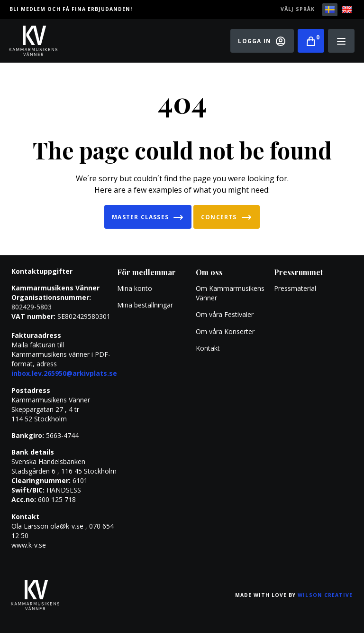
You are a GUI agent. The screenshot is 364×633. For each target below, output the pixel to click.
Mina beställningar (145, 305)
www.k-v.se (29, 545)
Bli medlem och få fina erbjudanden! (71, 9)
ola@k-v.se (67, 526)
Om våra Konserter (225, 331)
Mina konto (135, 288)
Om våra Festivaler (226, 314)
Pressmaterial (295, 288)
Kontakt (208, 348)
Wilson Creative (325, 595)
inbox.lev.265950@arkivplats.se (64, 373)
